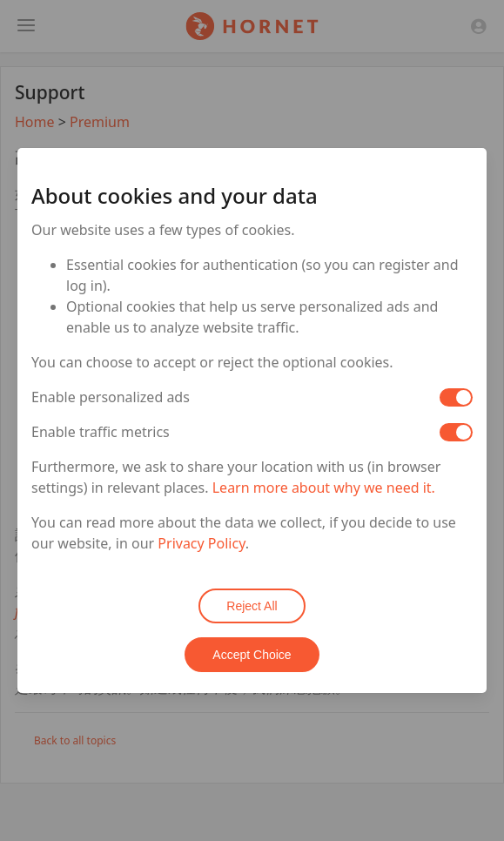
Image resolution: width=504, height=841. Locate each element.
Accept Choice (252, 655)
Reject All (252, 606)
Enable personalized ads (111, 397)
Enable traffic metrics (101, 432)
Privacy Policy (201, 543)
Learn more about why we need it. (324, 488)
